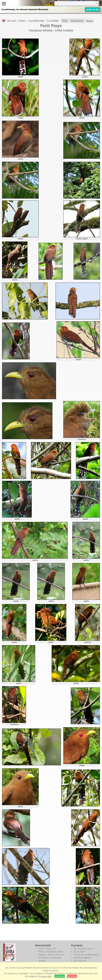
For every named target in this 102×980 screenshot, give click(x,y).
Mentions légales (82, 958)
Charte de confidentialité (86, 955)
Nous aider (79, 952)
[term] (71, 3)
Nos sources (80, 961)
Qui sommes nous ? (84, 949)
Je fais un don (93, 9)
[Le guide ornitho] (9, 952)
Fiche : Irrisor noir (47, 949)
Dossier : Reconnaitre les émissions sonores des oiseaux (51, 958)
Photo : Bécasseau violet (51, 952)
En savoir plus (45, 976)
